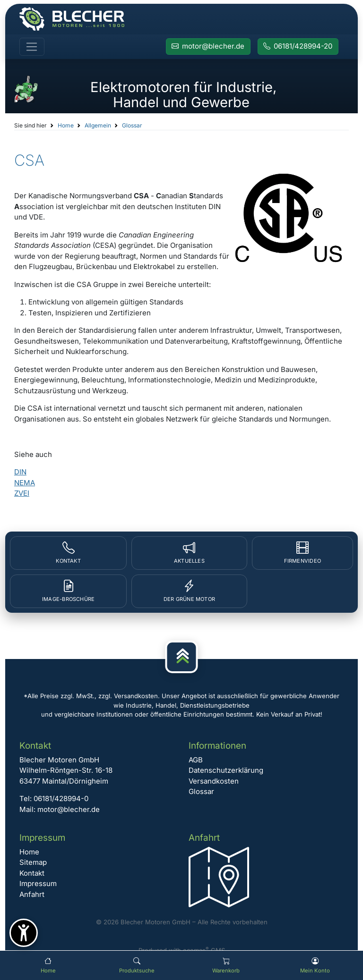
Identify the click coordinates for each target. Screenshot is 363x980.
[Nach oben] (182, 657)
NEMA (25, 483)
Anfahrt (32, 894)
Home (66, 125)
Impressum (38, 883)
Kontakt (32, 873)
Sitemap (33, 862)
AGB (196, 760)
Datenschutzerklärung (226, 770)
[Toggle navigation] (32, 47)
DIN (20, 472)
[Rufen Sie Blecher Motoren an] (298, 47)
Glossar (132, 125)
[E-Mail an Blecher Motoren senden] (208, 47)
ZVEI (22, 493)
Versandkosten (214, 781)
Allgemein (98, 125)
